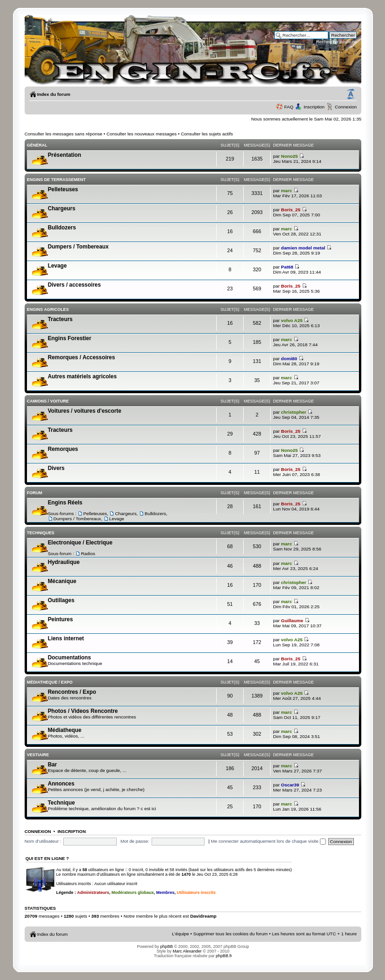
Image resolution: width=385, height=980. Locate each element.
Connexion (346, 107)
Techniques (41, 533)
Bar (53, 765)
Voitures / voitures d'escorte (85, 411)
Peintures (60, 619)
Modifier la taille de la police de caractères (351, 94)
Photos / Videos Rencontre (83, 711)
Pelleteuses (63, 189)
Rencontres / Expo (72, 692)
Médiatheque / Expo (50, 682)
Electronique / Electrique (80, 543)
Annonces (61, 784)
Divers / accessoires (74, 285)
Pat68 (287, 267)
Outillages (61, 600)
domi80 (289, 359)
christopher (293, 412)
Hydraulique (64, 562)
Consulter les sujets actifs (207, 134)
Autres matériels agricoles (82, 376)
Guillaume (292, 621)
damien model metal (303, 248)
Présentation (65, 155)
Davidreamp (203, 916)
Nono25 (289, 156)
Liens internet (66, 638)
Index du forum (54, 94)
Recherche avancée (336, 42)
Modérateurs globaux (133, 893)
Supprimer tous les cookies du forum (231, 934)
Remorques (63, 449)
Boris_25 (291, 210)
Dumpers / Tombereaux (78, 247)
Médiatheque (65, 730)
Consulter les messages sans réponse (63, 134)
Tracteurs (60, 319)
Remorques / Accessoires (82, 357)
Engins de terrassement (56, 180)
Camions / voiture (48, 401)
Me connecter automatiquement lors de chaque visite (268, 841)
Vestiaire (38, 755)
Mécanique (62, 581)
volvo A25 (292, 320)
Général (37, 145)
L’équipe (181, 934)
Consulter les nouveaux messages (142, 134)
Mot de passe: (135, 841)
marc (286, 191)
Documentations (70, 658)
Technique (61, 803)
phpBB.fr (224, 956)
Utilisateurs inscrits (196, 893)
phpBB (167, 946)
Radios (88, 554)
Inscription (314, 107)
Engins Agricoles (48, 309)
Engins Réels (65, 503)
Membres (166, 893)
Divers (56, 468)
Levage (57, 266)
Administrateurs (93, 893)
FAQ (289, 107)
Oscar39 (290, 785)
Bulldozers (62, 228)
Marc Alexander (187, 951)
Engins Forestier (70, 338)
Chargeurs (62, 208)
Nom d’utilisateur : (43, 841)
